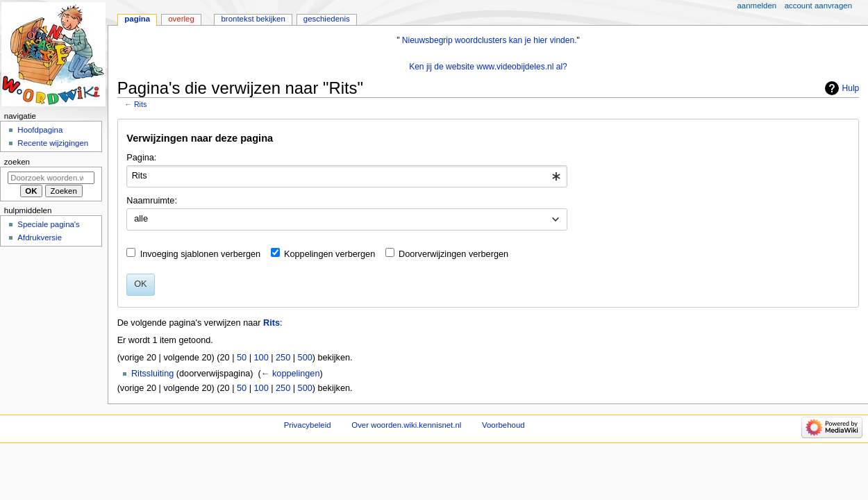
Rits (140, 104)
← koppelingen (291, 374)
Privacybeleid (308, 425)
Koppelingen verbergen (329, 254)
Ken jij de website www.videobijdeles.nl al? (488, 67)
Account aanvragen (818, 6)
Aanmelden (757, 6)
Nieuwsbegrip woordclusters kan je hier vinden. (490, 40)
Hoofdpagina (40, 130)
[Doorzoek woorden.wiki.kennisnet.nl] (51, 178)
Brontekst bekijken (253, 19)
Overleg (181, 19)
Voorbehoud (503, 425)
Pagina (137, 19)
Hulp (851, 88)
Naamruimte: (152, 201)
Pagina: (141, 158)
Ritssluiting (152, 374)
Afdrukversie (40, 237)
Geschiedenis (327, 19)
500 (305, 358)
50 (242, 358)
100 (261, 358)
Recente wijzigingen (53, 143)
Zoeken (17, 162)
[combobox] (347, 176)
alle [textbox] (141, 219)
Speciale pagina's (48, 224)
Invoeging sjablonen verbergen (201, 254)
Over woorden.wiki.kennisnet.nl (406, 425)
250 (283, 358)
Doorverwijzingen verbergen (453, 254)
